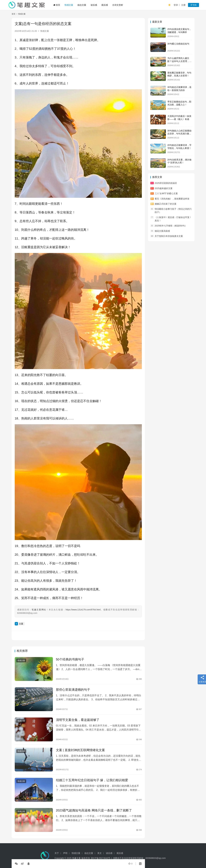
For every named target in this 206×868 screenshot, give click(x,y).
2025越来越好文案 (164, 188)
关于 (57, 854)
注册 (183, 5)
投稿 (194, 5)
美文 (100, 854)
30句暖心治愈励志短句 (178, 44)
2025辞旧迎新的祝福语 (166, 183)
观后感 (105, 5)
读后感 (94, 5)
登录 (176, 5)
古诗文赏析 (118, 5)
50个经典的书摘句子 (70, 659)
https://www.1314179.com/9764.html (83, 610)
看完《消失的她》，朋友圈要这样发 (172, 199)
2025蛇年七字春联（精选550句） (171, 226)
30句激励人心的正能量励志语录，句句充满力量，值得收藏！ (179, 134)
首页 (57, 5)
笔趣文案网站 (39, 610)
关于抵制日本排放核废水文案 (169, 236)
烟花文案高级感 (162, 231)
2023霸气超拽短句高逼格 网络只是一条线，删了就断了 (94, 810)
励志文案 (82, 5)
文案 (21, 624)
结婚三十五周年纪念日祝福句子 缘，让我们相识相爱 (92, 780)
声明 (65, 854)
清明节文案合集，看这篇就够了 (78, 720)
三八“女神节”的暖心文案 (166, 193)
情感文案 (69, 5)
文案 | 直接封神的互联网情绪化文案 (80, 750)
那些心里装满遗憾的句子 (73, 690)
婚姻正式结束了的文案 (166, 204)
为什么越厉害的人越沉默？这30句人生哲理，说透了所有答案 (179, 61)
